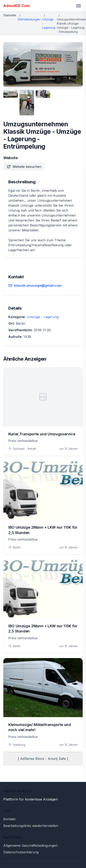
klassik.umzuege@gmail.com (38, 285)
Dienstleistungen (29, 19)
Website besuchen (24, 167)
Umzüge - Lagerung (43, 317)
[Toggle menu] (79, 6)
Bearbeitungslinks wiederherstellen (31, 826)
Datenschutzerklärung (21, 852)
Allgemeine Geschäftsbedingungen (30, 846)
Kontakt (9, 819)
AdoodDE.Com (17, 6)
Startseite (10, 15)
